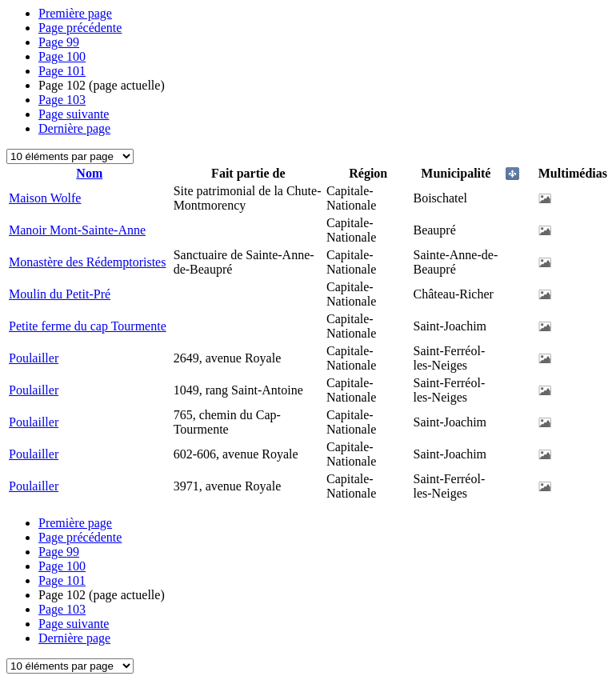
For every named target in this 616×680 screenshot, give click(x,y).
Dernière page (74, 128)
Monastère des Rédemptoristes (87, 262)
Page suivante (74, 114)
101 (62, 71)
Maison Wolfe (45, 198)
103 (62, 100)
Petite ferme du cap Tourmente (88, 326)
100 (62, 56)
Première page (75, 13)
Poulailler (34, 358)
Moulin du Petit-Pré (60, 294)
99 (59, 42)
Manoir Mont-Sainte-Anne (77, 230)
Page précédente (80, 28)
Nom (89, 173)
